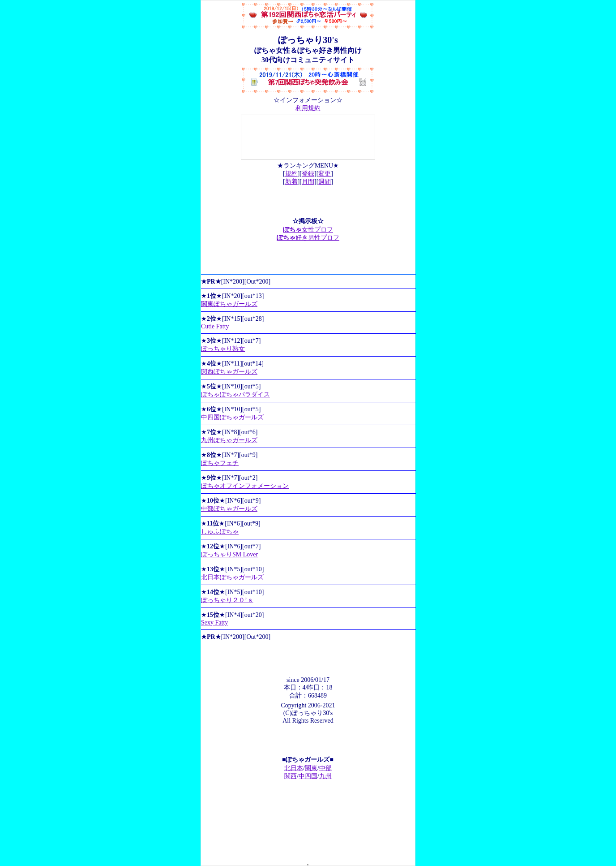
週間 (325, 182)
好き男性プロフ (308, 238)
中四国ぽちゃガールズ (232, 417)
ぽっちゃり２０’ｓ (227, 600)
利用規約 (308, 108)
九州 (325, 776)
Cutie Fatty (215, 326)
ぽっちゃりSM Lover (229, 554)
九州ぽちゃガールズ (229, 440)
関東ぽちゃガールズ (229, 304)
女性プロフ (308, 230)
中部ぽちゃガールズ (229, 509)
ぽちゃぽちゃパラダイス (235, 394)
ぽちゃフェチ (220, 463)
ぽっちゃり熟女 (223, 349)
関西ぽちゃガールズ (229, 372)
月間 (308, 182)
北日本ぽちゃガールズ (232, 577)
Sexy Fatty (214, 623)
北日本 (294, 768)
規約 (291, 174)
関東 (311, 768)
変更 (325, 174)
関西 (291, 776)
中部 (325, 768)
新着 (291, 182)
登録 (308, 174)
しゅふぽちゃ (220, 532)
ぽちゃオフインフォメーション (245, 486)
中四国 (308, 776)
